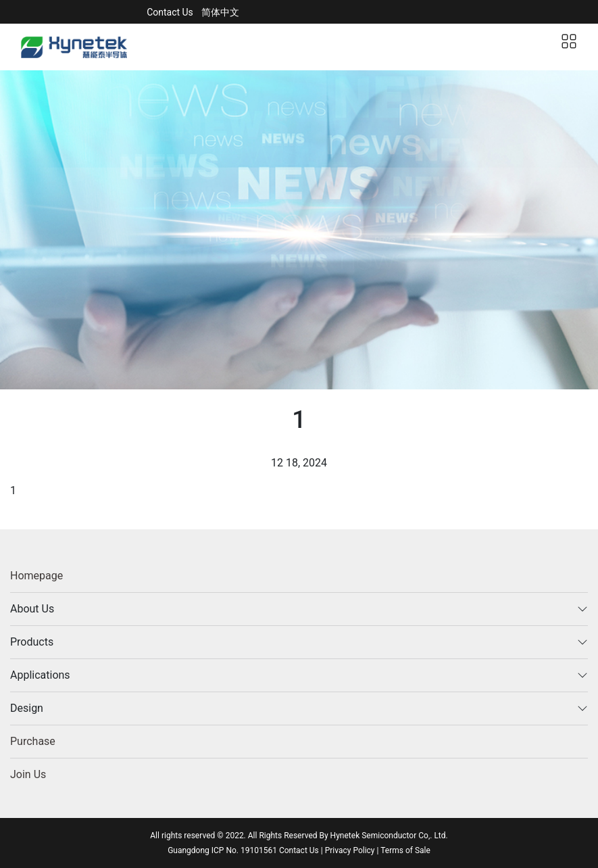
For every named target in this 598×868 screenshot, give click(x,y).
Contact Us (170, 12)
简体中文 (220, 12)
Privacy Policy (350, 850)
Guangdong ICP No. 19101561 (223, 850)
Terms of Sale (405, 850)
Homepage (36, 576)
